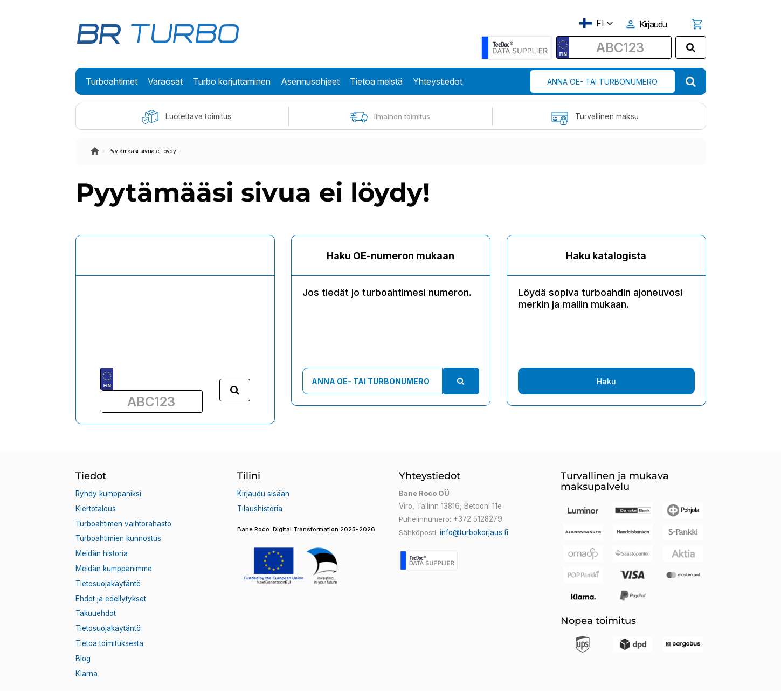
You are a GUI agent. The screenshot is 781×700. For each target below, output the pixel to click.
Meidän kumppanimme (113, 558)
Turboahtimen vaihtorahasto (123, 519)
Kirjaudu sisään (263, 493)
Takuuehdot (96, 597)
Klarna (86, 648)
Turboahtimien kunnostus (118, 532)
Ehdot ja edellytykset (110, 584)
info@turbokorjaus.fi (474, 532)
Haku (606, 381)
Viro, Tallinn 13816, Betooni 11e (450, 506)
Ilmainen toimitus (390, 117)
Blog (83, 635)
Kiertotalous (95, 506)
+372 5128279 (478, 519)
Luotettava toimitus (186, 117)
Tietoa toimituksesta (109, 622)
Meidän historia (101, 545)
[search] (691, 47)
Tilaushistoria (260, 506)
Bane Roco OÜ (106, 682)
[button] (310, 555)
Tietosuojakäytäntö (108, 571)
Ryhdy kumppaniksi (108, 493)
